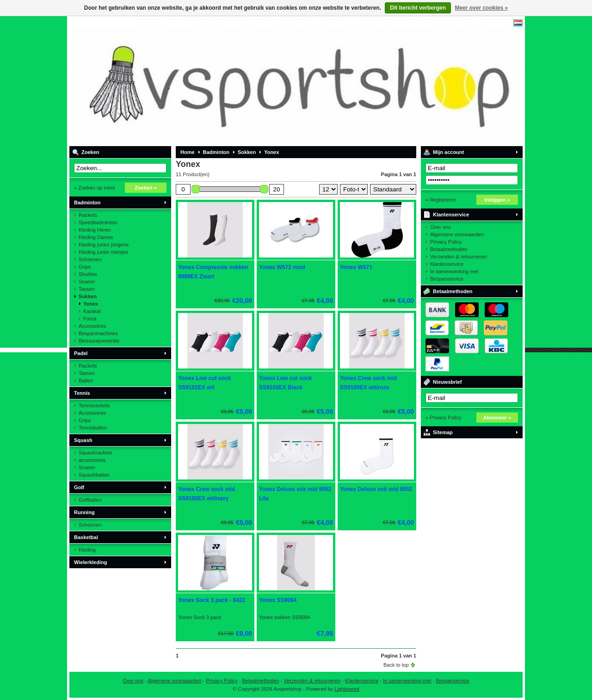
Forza (90, 319)
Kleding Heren (95, 230)
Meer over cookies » (481, 8)
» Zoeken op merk (95, 188)
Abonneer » (497, 418)
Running (84, 512)
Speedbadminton (98, 222)
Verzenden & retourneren (459, 257)
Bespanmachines (98, 333)
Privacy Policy (446, 242)
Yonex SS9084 (278, 600)
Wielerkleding (90, 562)
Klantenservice (451, 215)
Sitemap (443, 432)
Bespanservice (447, 279)
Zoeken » (146, 188)
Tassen (87, 289)
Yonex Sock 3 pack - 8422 (212, 600)
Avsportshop (192, 81)
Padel (81, 353)
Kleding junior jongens (104, 245)
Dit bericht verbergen (418, 8)
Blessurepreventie (99, 341)
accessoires (92, 460)
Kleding (87, 550)
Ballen (86, 381)
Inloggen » (497, 200)
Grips (85, 267)
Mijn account (448, 152)
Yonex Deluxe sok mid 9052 (376, 489)
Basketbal (86, 537)
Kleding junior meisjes (103, 252)
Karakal (92, 311)
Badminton (87, 203)
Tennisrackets (94, 405)
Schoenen (90, 259)
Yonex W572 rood (282, 267)
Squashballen (94, 475)
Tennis (82, 393)
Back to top (396, 665)
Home (188, 152)
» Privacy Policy (444, 418)
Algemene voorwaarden (457, 234)
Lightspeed (347, 689)
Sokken (88, 296)
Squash (83, 440)
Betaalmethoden (449, 249)
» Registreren (441, 200)
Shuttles (88, 274)
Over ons (441, 227)
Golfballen (90, 500)
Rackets (88, 215)
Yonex (91, 304)
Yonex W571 (356, 267)
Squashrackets (96, 453)
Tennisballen (93, 428)
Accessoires (92, 326)
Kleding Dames (96, 237)
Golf (79, 487)
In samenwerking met (454, 271)
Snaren (87, 282)
